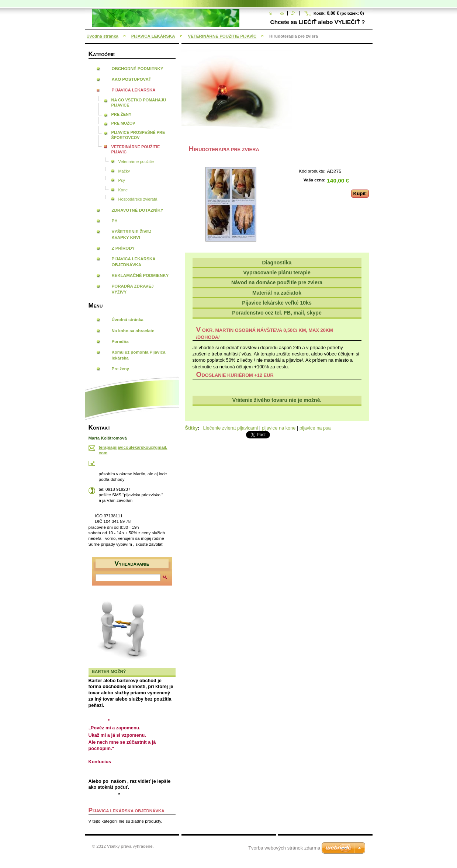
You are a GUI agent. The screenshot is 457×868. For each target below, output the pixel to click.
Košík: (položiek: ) (339, 13)
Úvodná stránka (103, 36)
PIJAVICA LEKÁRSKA (153, 36)
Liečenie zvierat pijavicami (231, 428)
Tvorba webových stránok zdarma (284, 848)
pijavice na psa (315, 428)
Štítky (192, 428)
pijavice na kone (279, 428)
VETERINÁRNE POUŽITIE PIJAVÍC (222, 36)
